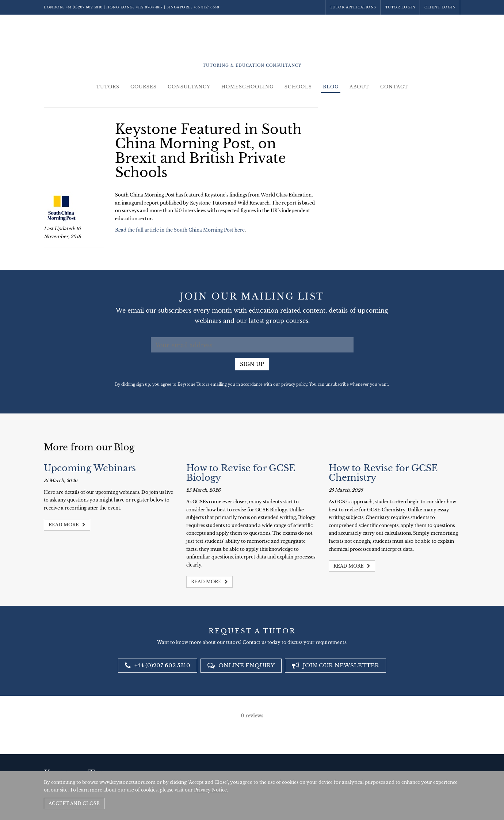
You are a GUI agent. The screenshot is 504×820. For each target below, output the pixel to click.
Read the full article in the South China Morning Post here (180, 230)
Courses (144, 87)
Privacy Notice (210, 790)
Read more (67, 525)
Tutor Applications (353, 7)
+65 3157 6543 (207, 7)
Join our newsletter (335, 665)
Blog (331, 87)
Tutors (108, 87)
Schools (298, 87)
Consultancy (189, 87)
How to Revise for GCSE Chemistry (383, 473)
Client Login (440, 7)
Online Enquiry (241, 665)
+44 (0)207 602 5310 (84, 7)
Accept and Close (74, 803)
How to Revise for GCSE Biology (241, 473)
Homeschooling (247, 87)
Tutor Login (400, 7)
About (359, 87)
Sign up (252, 364)
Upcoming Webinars (90, 468)
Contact (394, 87)
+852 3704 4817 (149, 7)
